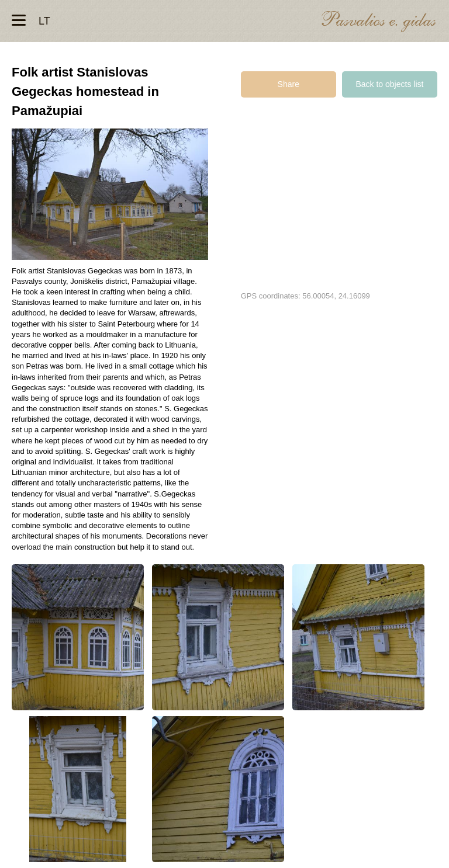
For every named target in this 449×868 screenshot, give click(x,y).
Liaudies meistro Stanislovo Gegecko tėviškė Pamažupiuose (78, 637)
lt (44, 21)
